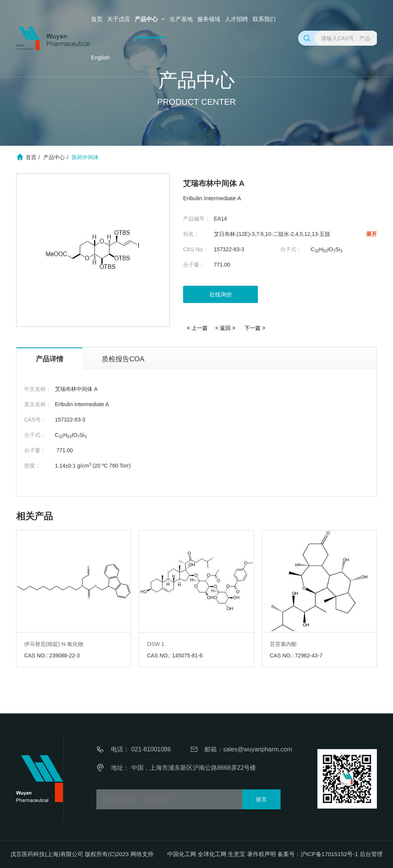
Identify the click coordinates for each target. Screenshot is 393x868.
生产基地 (181, 19)
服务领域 (209, 19)
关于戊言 (119, 19)
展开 (372, 234)
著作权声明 (262, 854)
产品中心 (150, 19)
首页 (97, 19)
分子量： (194, 265)
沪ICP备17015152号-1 (329, 854)
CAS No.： (196, 249)
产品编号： (196, 219)
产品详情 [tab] (50, 359)
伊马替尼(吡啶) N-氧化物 (54, 644)
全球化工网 (212, 854)
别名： (191, 234)
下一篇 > (255, 328)
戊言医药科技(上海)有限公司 (47, 854)
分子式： (291, 249)
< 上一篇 (197, 328)
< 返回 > (225, 328)
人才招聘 (236, 19)
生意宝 (237, 854)
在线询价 (221, 294)
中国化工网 (182, 854)
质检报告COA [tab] (123, 359)
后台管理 (371, 854)
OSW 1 (156, 644)
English (100, 57)
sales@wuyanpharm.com (258, 749)
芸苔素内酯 (283, 644)
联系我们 (264, 19)
